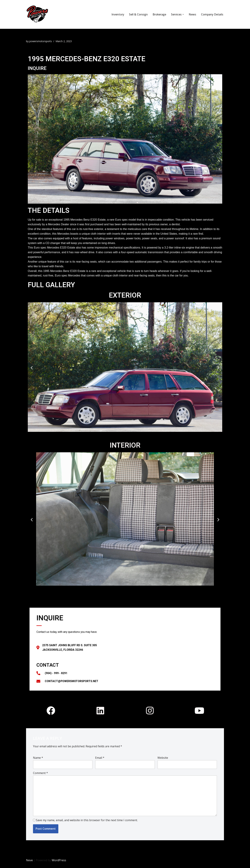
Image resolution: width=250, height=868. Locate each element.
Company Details (212, 14)
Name (38, 760)
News (192, 14)
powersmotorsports (41, 41)
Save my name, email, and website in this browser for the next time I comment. (87, 823)
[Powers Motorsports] (58, 14)
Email (100, 760)
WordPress (59, 863)
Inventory (118, 14)
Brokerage (159, 14)
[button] (183, 14)
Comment (40, 775)
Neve (29, 863)
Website (163, 760)
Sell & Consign (138, 14)
